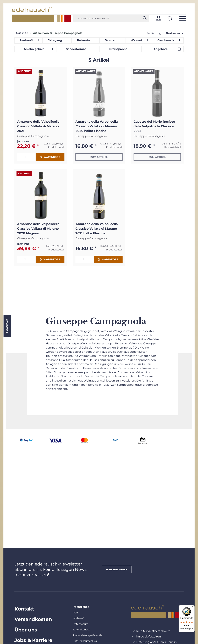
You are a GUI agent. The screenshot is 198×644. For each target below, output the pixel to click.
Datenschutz (80, 624)
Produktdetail (56, 147)
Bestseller (173, 33)
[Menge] (26, 157)
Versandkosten (33, 619)
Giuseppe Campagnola (33, 136)
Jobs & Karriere (33, 640)
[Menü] (192, 607)
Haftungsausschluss (85, 641)
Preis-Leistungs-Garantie (87, 635)
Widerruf (78, 618)
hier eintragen (117, 569)
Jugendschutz (81, 630)
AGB (75, 613)
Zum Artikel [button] (99, 157)
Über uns (26, 630)
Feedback (7, 326)
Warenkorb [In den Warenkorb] (50, 157)
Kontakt (24, 609)
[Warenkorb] (170, 18)
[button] (158, 18)
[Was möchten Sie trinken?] (111, 19)
